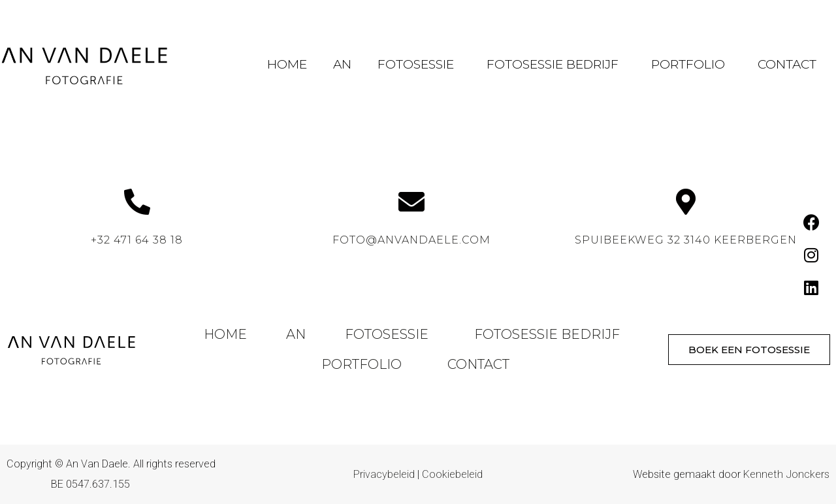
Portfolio (691, 64)
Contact (787, 64)
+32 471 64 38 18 (137, 240)
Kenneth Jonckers (786, 474)
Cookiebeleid (452, 474)
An (342, 64)
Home (287, 64)
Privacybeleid (384, 474)
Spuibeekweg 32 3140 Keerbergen (686, 240)
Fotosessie (419, 64)
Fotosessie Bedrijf (556, 64)
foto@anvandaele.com (411, 240)
